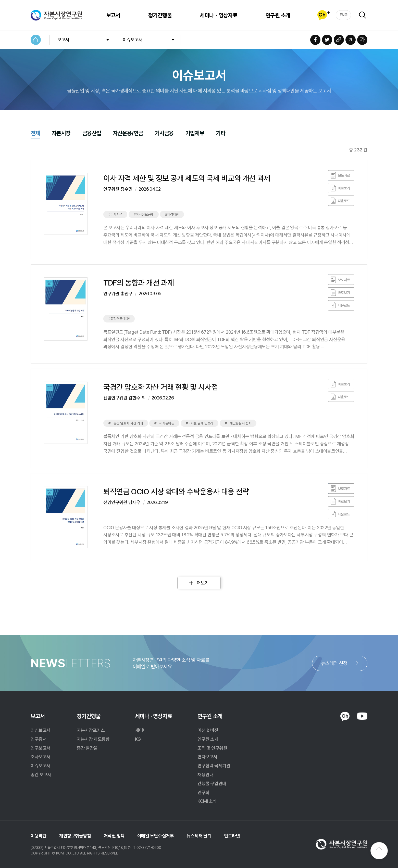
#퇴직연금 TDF (119, 319)
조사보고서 (41, 757)
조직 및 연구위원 (212, 748)
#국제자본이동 (164, 423)
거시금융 (164, 133)
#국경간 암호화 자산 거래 (126, 423)
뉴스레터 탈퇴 (199, 836)
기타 (221, 133)
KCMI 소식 (207, 801)
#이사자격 (115, 214)
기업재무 (195, 133)
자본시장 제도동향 (93, 739)
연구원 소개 (278, 15)
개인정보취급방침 (75, 836)
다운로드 (341, 201)
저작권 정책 (114, 836)
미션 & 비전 (208, 730)
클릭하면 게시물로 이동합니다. (199, 210)
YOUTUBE (362, 716)
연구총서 (39, 739)
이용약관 (39, 836)
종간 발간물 (87, 748)
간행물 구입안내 (212, 783)
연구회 (203, 792)
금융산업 (92, 133)
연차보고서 (207, 757)
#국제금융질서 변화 (238, 423)
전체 (35, 133)
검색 (363, 15)
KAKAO (345, 717)
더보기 (203, 583)
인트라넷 (232, 836)
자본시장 (61, 133)
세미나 (141, 730)
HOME (36, 40)
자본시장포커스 (91, 730)
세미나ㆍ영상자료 (219, 15)
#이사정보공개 (144, 214)
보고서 (113, 15)
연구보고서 (41, 748)
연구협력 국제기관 (214, 766)
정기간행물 (160, 15)
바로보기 (341, 175)
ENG (344, 15)
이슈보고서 (133, 40)
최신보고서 (41, 730)
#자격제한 (172, 214)
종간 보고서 (41, 775)
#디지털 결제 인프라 (200, 423)
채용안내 (205, 775)
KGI (138, 739)
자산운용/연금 (128, 133)
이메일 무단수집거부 (156, 836)
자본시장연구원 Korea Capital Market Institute (56, 15)
